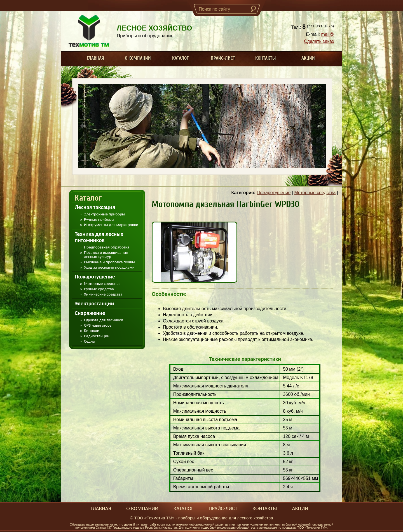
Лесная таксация (95, 207)
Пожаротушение (95, 277)
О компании (138, 58)
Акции (308, 58)
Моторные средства (102, 284)
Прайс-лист (223, 58)
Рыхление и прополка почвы (109, 262)
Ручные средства (99, 289)
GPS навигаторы (98, 325)
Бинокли (92, 331)
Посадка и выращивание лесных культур (106, 255)
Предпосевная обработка (107, 247)
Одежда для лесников (104, 320)
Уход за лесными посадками (109, 267)
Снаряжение (90, 313)
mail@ (327, 34)
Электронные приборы (104, 214)
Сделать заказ (319, 41)
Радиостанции (97, 336)
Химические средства (103, 294)
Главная (95, 58)
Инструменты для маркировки (111, 225)
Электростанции (94, 303)
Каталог (180, 58)
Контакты (266, 58)
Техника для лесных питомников (99, 237)
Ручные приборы (99, 219)
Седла (89, 341)
